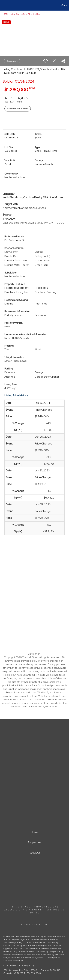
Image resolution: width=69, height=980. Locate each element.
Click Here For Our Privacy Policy (19, 965)
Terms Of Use (20, 907)
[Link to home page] (3, 5)
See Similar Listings (18, 109)
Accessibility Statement (23, 910)
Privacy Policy (45, 907)
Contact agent (12, 61)
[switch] (46, 61)
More (64, 5)
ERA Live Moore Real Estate (17, 970)
